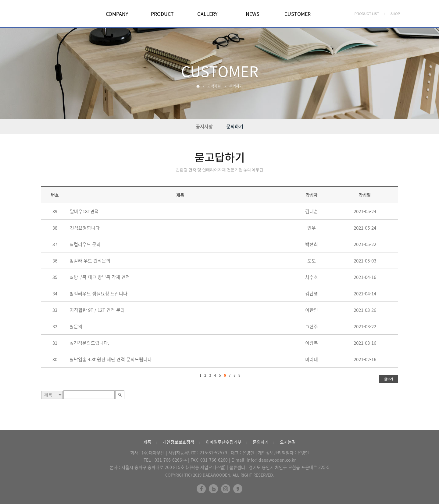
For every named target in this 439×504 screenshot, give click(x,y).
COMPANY (117, 14)
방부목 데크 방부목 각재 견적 (102, 277)
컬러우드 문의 (87, 244)
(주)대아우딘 (153, 453)
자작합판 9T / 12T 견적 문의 (97, 310)
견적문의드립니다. (91, 343)
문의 (78, 326)
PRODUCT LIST (367, 14)
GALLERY (207, 14)
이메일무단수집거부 (224, 442)
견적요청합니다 (85, 228)
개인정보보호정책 (178, 442)
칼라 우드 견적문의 (92, 261)
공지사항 (204, 126)
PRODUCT (162, 14)
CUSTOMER (298, 14)
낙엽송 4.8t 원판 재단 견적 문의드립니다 (113, 359)
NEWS (253, 14)
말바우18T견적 (84, 211)
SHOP (395, 14)
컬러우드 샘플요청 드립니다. (101, 294)
